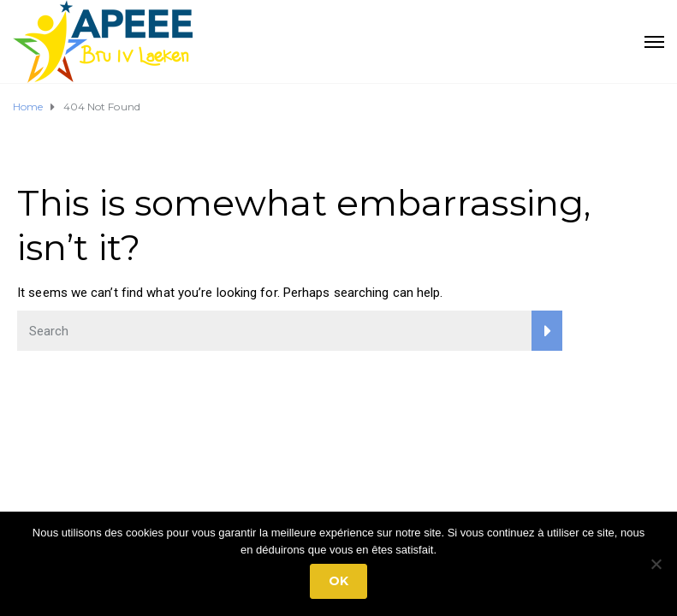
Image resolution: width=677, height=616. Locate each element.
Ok (338, 581)
